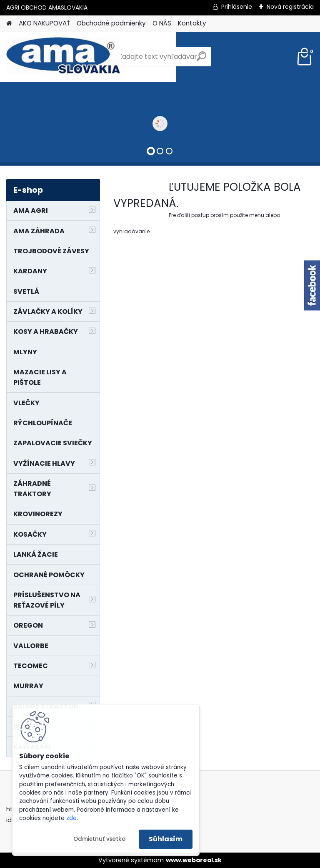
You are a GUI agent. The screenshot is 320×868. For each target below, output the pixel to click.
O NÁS (162, 23)
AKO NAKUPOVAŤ (44, 23)
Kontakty (192, 23)
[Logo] (64, 57)
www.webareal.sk (194, 860)
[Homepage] (9, 24)
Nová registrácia (290, 7)
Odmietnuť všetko (99, 839)
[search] (201, 59)
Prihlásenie (237, 7)
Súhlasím (166, 839)
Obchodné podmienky (111, 23)
